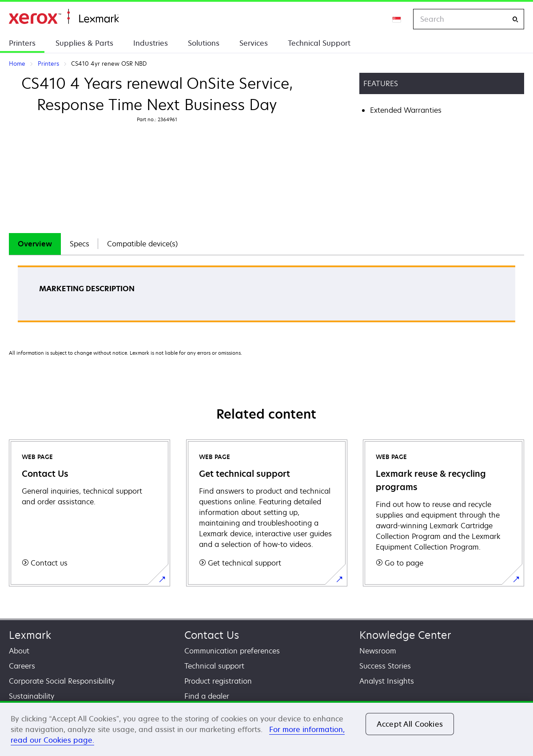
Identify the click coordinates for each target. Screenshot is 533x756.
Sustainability (32, 696)
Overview (35, 244)
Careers (22, 666)
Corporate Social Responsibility (62, 681)
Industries (151, 43)
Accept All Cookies (410, 724)
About (19, 651)
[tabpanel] (266, 297)
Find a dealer (207, 696)
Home (64, 17)
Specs (80, 244)
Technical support (214, 666)
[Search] (515, 19)
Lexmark (30, 635)
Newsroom (378, 651)
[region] (266, 728)
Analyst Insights (387, 681)
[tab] (35, 244)
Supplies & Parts (84, 43)
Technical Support (319, 43)
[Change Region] (397, 19)
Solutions (204, 43)
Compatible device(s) (142, 244)
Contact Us (212, 635)
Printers (22, 43)
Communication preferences (232, 651)
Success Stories (385, 666)
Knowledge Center (405, 635)
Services (254, 43)
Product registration (218, 681)
